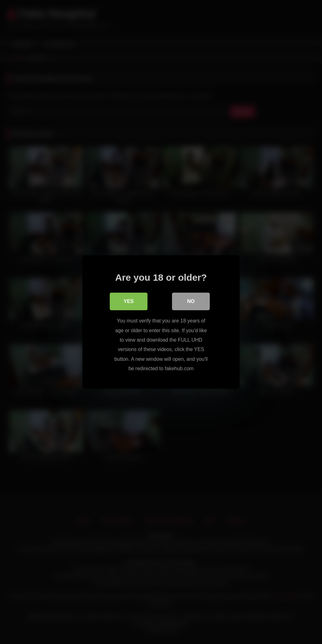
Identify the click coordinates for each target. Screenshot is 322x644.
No (191, 301)
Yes (129, 301)
